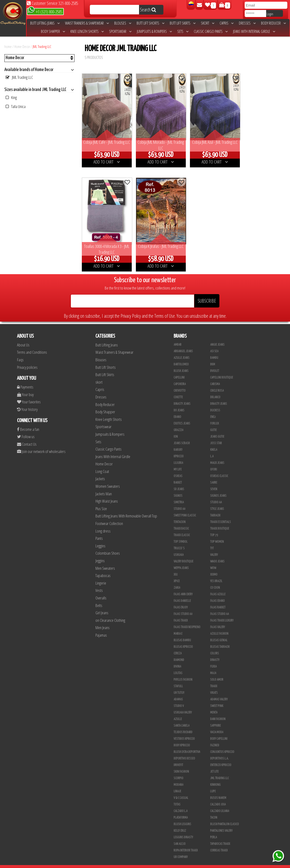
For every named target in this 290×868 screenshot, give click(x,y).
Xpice (177, 574)
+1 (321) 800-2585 (45, 11)
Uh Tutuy (179, 686)
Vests (99, 583)
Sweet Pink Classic (185, 509)
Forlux (215, 417)
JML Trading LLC (42, 46)
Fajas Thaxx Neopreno (187, 620)
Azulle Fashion (219, 627)
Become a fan (28, 422)
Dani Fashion (218, 712)
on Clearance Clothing (110, 613)
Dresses (247, 23)
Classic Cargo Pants (211, 31)
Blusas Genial (219, 633)
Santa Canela (182, 719)
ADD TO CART (105, 158)
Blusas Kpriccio (183, 640)
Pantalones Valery (221, 824)
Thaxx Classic (182, 528)
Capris (227, 23)
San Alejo (180, 837)
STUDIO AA (216, 496)
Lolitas (178, 666)
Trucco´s (179, 542)
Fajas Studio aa (220, 607)
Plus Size (101, 502)
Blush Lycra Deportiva (187, 745)
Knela (214, 443)
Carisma (215, 377)
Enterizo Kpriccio (221, 758)
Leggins (100, 539)
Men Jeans (103, 621)
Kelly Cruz (180, 824)
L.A (212, 450)
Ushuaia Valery (183, 706)
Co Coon (215, 581)
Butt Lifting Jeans (45, 23)
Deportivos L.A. (219, 752)
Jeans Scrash (182, 436)
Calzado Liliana (220, 804)
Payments (25, 380)
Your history (27, 402)
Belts (99, 598)
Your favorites (29, 395)
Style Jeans (217, 502)
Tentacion (180, 515)
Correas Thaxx (219, 844)
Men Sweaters (105, 561)
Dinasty (215, 653)
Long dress (103, 524)
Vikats (214, 686)
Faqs (20, 353)
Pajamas (101, 628)
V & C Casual (181, 791)
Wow (213, 561)
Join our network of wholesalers (41, 445)
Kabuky (178, 443)
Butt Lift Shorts (150, 23)
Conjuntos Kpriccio (222, 745)
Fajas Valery (218, 620)
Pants (99, 531)
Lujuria (178, 456)
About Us (23, 338)
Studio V (179, 699)
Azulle (178, 712)
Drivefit (178, 758)
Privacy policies (27, 360)
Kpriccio (179, 450)
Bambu (214, 351)
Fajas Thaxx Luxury (222, 614)
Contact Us (27, 437)
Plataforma (181, 811)
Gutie (213, 423)
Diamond (179, 653)
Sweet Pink (217, 699)
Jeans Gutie (217, 430)
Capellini (179, 371)
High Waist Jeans (107, 494)
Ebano (177, 410)
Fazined (215, 739)
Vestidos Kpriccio (184, 732)
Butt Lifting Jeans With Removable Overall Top (126, 509)
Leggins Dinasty (183, 831)
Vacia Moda (217, 725)
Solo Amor (217, 673)
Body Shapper (53, 31)
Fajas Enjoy (181, 601)
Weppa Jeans (181, 561)
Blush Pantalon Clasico (225, 817)
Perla (214, 831)
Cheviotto (180, 384)
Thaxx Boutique (220, 522)
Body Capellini (219, 732)
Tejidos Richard (183, 725)
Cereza (178, 647)
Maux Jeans (217, 456)
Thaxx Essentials (220, 515)
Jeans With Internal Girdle (254, 31)
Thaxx (214, 679)
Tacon (214, 811)
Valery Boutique (183, 555)
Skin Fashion (181, 765)
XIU (176, 568)
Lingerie (101, 576)
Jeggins (100, 554)
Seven (214, 482)
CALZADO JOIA (218, 798)
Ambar (178, 338)
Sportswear (120, 31)
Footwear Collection (109, 517)
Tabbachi (215, 509)
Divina (177, 660)
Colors (215, 647)
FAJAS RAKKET (218, 601)
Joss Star (216, 436)
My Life (178, 463)
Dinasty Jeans (182, 397)
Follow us (26, 430)
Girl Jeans (102, 606)
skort (208, 23)
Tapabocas (103, 569)
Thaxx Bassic (181, 522)
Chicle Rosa (217, 384)
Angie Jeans (217, 338)
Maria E (178, 627)
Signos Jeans (218, 489)
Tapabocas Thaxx (220, 837)
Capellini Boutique (222, 371)
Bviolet (215, 364)
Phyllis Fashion (183, 673)
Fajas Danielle (182, 594)
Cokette (178, 390)
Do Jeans (179, 404)
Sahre (214, 476)
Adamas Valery (219, 693)
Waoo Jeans (217, 555)
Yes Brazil (216, 574)
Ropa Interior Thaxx (186, 844)
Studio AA (179, 502)
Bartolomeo (181, 358)
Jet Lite (214, 765)
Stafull (178, 679)
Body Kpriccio (182, 739)
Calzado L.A (181, 804)
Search (148, 10)
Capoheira (180, 377)
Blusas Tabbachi (220, 640)
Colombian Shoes (108, 546)
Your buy (25, 388)
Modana (178, 778)
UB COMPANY (181, 850)
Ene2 (213, 410)
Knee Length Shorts (87, 31)
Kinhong (215, 778)
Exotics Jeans (182, 417)
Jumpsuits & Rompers (154, 31)
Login (270, 14)
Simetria (179, 496)
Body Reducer (273, 23)
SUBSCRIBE (207, 294)
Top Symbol (181, 535)
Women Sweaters (108, 479)
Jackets (100, 472)
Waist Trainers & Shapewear (87, 23)
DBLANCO (215, 390)
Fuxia (213, 660)
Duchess (215, 404)
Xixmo (214, 568)
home (8, 46)
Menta (214, 706)
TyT (212, 542)
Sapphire (215, 719)
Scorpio (178, 771)
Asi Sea (214, 344)
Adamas (178, 693)
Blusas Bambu (182, 633)
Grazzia (178, 423)
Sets (183, 31)
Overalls (101, 591)
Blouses (123, 23)
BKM (213, 358)
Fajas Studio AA (183, 607)
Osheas (178, 469)
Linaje (177, 785)
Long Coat (102, 465)
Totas (177, 798)
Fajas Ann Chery (183, 588)
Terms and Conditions (32, 345)
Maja (213, 666)
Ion (176, 430)
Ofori (214, 463)
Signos (178, 489)
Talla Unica (16, 106)
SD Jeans (179, 482)
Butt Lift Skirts (183, 23)
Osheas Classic (219, 469)
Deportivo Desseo (184, 752)
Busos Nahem (218, 791)
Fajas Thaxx (181, 614)
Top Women (217, 535)
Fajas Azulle (218, 588)
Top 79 (214, 528)
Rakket (178, 476)
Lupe (213, 785)
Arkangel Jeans (183, 344)
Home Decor (22, 46)
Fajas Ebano (217, 594)
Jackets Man (104, 487)
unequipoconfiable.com (178, 863)
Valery (214, 548)
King (11, 97)
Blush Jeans (181, 364)
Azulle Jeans (182, 351)
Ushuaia (179, 548)
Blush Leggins (182, 817)
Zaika (177, 581)
